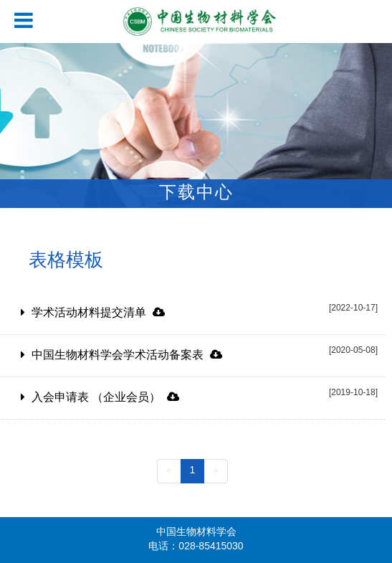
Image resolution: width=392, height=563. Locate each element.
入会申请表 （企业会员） (105, 398)
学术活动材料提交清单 (98, 313)
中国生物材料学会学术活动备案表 (127, 355)
